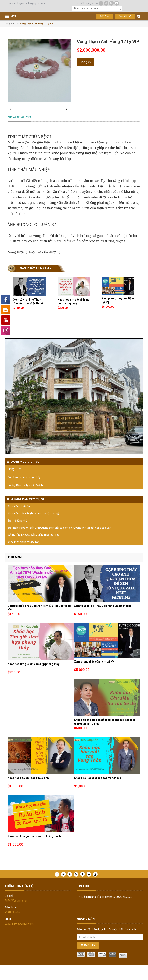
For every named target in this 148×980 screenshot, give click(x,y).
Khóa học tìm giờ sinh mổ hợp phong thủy (34, 679)
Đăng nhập (125, 16)
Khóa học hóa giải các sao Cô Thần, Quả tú (35, 852)
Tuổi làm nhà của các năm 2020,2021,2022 (106, 912)
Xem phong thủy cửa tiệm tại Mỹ (94, 677)
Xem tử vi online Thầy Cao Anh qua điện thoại (103, 621)
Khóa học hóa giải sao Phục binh (28, 793)
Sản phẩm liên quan (36, 284)
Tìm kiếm (119, 8)
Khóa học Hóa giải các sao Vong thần (98, 793)
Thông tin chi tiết (19, 133)
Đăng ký (105, 16)
